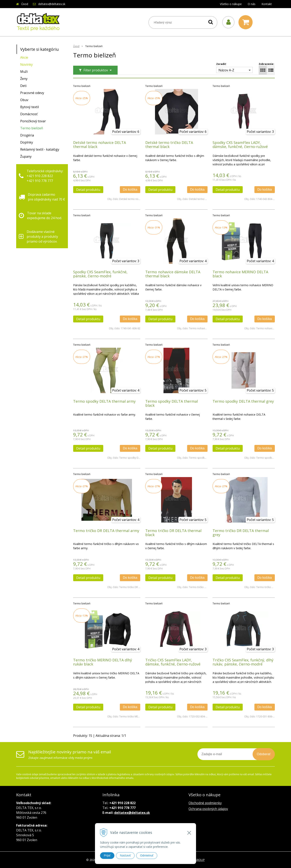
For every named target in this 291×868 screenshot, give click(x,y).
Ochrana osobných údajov (208, 809)
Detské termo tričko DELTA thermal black (169, 145)
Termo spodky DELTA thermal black (172, 403)
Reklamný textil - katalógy (40, 149)
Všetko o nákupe (231, 4)
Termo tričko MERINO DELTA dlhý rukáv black (103, 662)
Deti (23, 86)
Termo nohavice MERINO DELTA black (240, 274)
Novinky (26, 64)
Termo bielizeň (32, 128)
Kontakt (267, 4)
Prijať (107, 855)
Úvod (25, 4)
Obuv (24, 100)
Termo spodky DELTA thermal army (104, 401)
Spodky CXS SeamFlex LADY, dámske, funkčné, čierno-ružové (240, 145)
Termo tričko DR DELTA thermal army (106, 531)
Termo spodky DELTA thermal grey (243, 401)
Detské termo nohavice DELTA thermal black (100, 145)
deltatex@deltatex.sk (52, 4)
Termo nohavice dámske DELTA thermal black (173, 274)
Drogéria (27, 135)
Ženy (24, 79)
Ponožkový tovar (33, 121)
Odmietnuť (147, 855)
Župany (26, 156)
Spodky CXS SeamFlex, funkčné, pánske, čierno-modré (100, 274)
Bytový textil (30, 107)
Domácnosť (29, 114)
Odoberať (264, 754)
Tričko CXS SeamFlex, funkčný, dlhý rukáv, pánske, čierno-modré (243, 662)
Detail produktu (88, 190)
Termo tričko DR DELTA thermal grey (241, 533)
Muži (24, 72)
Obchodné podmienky (205, 803)
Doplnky (27, 142)
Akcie (24, 57)
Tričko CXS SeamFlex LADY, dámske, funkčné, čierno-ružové (173, 662)
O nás (252, 4)
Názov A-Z (226, 70)
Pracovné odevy (32, 93)
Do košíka (130, 190)
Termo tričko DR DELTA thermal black (173, 533)
